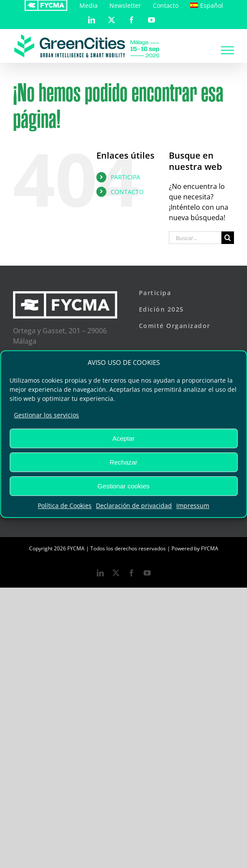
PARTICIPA (125, 177)
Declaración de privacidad (134, 506)
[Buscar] (228, 238)
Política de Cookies (65, 506)
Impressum (193, 506)
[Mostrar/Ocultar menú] (227, 50)
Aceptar (124, 438)
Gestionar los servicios (46, 415)
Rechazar (123, 462)
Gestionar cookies (123, 486)
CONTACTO (127, 192)
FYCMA (210, 548)
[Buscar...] (195, 238)
